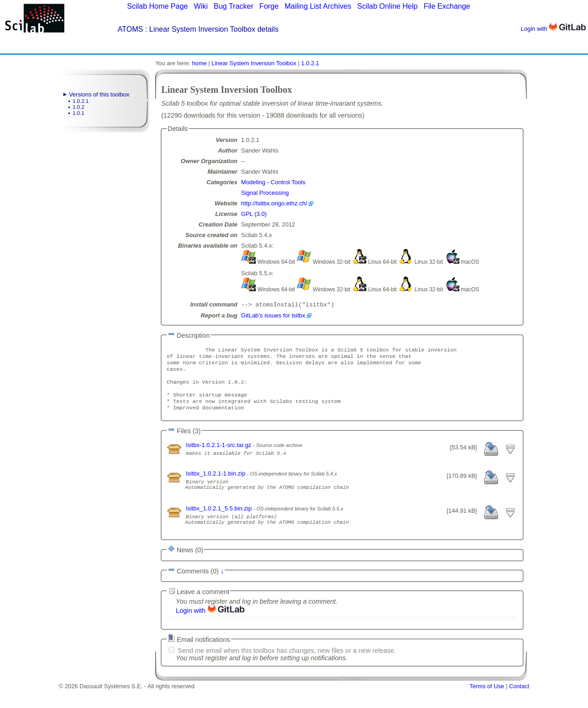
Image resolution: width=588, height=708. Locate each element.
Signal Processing (265, 193)
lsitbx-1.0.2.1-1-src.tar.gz (220, 455)
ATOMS (130, 29)
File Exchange (447, 6)
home (199, 63)
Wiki (201, 6)
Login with (553, 29)
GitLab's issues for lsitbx (273, 316)
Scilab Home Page (157, 6)
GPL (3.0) (254, 214)
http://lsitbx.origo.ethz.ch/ (274, 203)
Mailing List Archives (318, 6)
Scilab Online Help (387, 6)
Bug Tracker (233, 6)
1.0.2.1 (81, 101)
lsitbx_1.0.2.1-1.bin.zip (217, 484)
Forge (269, 6)
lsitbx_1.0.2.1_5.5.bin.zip (220, 523)
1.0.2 (79, 107)
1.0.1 (79, 113)
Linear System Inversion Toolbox (254, 63)
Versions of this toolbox (99, 94)
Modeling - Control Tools (273, 182)
